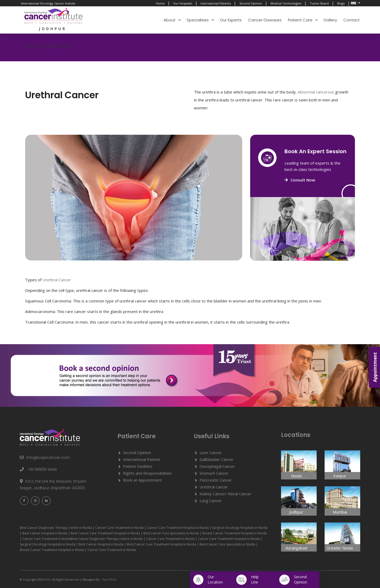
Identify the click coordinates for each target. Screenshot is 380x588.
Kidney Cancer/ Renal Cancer (225, 494)
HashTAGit (109, 579)
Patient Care (300, 20)
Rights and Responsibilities (147, 473)
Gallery (330, 20)
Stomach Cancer (214, 473)
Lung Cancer (211, 501)
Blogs (341, 3)
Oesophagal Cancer (217, 466)
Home (160, 3)
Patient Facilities (138, 466)
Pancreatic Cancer (216, 480)
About (170, 20)
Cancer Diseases (265, 20)
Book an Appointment (142, 480)
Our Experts (231, 20)
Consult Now (300, 180)
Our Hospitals (183, 3)
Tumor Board (319, 3)
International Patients (216, 3)
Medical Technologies (286, 3)
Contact (351, 20)
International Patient (142, 459)
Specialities (198, 20)
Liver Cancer (211, 452)
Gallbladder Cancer (217, 459)
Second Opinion (251, 3)
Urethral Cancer (214, 487)
